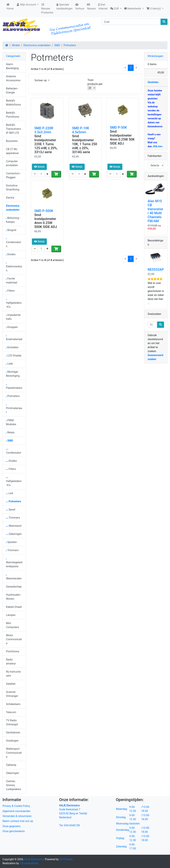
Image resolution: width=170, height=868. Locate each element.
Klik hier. (158, 146)
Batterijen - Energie (12, 90)
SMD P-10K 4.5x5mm (81, 130)
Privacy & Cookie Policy (16, 806)
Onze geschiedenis (14, 831)
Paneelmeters (14, 387)
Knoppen (12, 327)
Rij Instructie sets (13, 674)
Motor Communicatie (14, 639)
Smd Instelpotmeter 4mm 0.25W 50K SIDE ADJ (122, 137)
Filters (10, 291)
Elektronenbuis (14, 267)
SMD (57, 45)
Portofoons (13, 651)
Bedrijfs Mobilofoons (13, 103)
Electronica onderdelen (37, 45)
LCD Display (14, 355)
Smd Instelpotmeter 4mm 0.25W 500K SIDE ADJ (46, 221)
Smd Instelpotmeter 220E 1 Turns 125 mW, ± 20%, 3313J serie (46, 144)
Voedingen (12, 741)
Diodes (11, 254)
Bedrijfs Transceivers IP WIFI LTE (13, 129)
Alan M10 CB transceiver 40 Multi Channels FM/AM (155, 211)
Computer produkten (12, 163)
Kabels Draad (14, 607)
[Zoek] (131, 22)
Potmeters (70, 45)
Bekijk (39, 167)
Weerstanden (14, 577)
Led (9, 493)
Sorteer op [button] (41, 80)
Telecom (11, 712)
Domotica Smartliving (13, 188)
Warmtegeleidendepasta (14, 563)
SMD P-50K (118, 127)
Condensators (14, 243)
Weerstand (14, 526)
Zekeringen (14, 534)
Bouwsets (12, 141)
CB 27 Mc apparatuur (12, 151)
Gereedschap (14, 587)
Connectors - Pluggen (13, 175)
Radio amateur (11, 662)
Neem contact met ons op (18, 821)
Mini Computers (13, 625)
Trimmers (13, 518)
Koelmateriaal (14, 338)
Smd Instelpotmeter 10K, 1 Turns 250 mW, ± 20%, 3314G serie (85, 144)
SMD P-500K (44, 211)
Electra (10, 198)
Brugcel (11, 230)
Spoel (11, 510)
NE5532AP (156, 270)
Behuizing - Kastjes (13, 220)
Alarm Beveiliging (12, 66)
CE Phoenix (66, 859)
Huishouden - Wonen (14, 597)
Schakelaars (13, 704)
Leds (9, 364)
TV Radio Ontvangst (12, 722)
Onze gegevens (11, 826)
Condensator (14, 452)
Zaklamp (11, 765)
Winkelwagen (155, 56)
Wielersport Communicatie (14, 753)
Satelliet (11, 684)
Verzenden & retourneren (17, 816)
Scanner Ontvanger (12, 694)
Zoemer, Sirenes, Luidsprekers (14, 785)
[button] (116, 9)
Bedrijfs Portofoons (13, 115)
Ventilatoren (13, 732)
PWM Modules (11, 422)
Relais (10, 432)
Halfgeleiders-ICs (14, 304)
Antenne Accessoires (13, 78)
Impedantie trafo (13, 317)
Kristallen (12, 347)
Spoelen (11, 542)
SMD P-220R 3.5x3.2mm (44, 130)
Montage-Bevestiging (13, 374)
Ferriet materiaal (12, 281)
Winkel (16, 45)
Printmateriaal (14, 409)
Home (10, 7)
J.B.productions (29, 863)
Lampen (11, 615)
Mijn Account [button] (26, 5)
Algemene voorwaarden (16, 811)
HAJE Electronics (34, 859)
